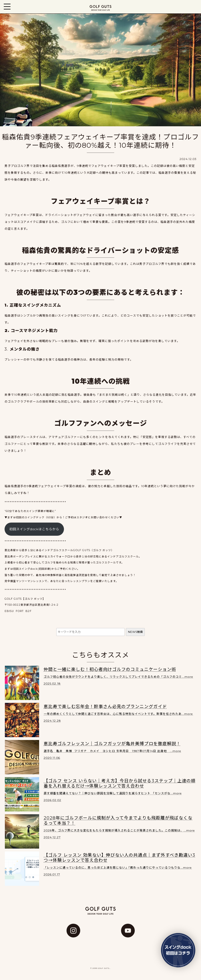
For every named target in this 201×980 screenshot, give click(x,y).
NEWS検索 (135, 632)
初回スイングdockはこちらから (34, 529)
